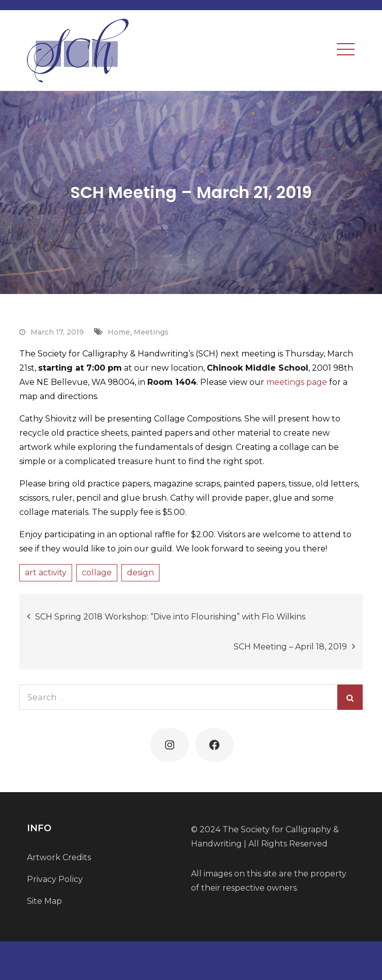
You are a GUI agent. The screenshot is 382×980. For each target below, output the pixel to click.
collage (97, 573)
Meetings (151, 332)
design (140, 573)
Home (119, 332)
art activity (46, 573)
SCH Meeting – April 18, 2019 (290, 647)
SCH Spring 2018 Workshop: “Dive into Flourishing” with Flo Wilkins (170, 617)
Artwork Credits (59, 857)
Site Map (44, 901)
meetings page (297, 382)
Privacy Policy (55, 879)
